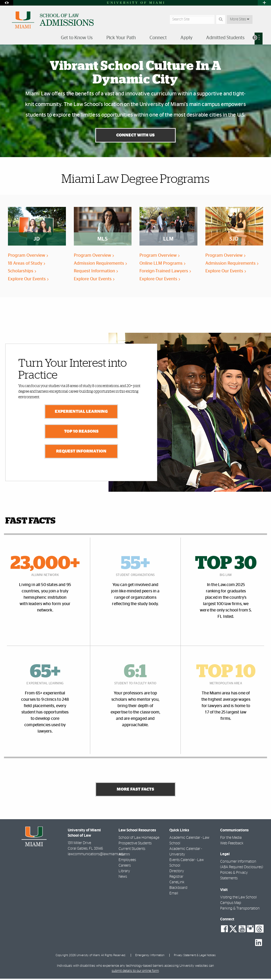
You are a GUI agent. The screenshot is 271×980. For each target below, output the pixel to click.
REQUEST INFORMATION (81, 452)
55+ (135, 564)
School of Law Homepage (139, 839)
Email (174, 895)
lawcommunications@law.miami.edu (96, 855)
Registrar (176, 878)
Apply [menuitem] (186, 38)
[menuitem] (259, 39)
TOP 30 (226, 564)
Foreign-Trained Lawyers (165, 272)
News (123, 878)
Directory (177, 872)
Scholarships (22, 272)
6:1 (135, 672)
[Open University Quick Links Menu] (264, 3)
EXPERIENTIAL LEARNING (81, 412)
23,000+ (45, 564)
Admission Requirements (100, 264)
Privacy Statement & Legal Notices (195, 957)
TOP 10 (226, 672)
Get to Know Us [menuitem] (77, 38)
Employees (127, 861)
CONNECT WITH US (135, 136)
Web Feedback (232, 845)
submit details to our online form (135, 972)
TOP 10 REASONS (81, 432)
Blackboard (178, 889)
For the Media (231, 839)
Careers (125, 867)
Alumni (124, 856)
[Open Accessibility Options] (7, 3)
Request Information (96, 272)
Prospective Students (135, 845)
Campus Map (231, 904)
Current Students (132, 850)
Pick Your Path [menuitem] (121, 38)
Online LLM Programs (162, 264)
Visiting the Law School (238, 899)
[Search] (221, 19)
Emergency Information (150, 957)
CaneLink (177, 884)
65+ (45, 672)
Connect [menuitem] (158, 38)
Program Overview (28, 256)
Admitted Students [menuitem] (225, 38)
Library (124, 872)
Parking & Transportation (240, 910)
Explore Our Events (28, 280)
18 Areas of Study (26, 264)
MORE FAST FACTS (135, 791)
